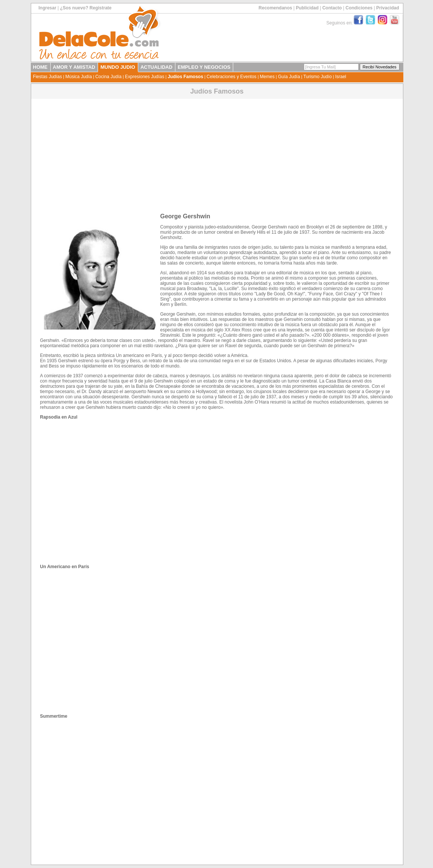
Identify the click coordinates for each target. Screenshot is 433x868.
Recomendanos (275, 8)
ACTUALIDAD (156, 67)
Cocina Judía (109, 77)
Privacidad (388, 8)
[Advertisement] (217, 153)
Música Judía (79, 77)
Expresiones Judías (145, 77)
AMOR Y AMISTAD (74, 67)
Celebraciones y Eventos (232, 77)
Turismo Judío (318, 77)
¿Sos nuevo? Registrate (86, 8)
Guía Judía (289, 77)
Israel (340, 77)
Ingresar (48, 8)
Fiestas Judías (48, 77)
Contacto (332, 8)
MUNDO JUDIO (118, 67)
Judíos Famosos (185, 77)
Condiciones (359, 8)
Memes (267, 77)
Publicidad (307, 8)
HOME (40, 67)
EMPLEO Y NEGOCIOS (204, 67)
